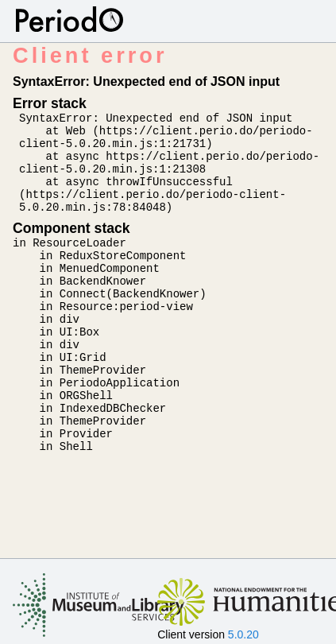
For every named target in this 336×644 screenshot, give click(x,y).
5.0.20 (243, 634)
